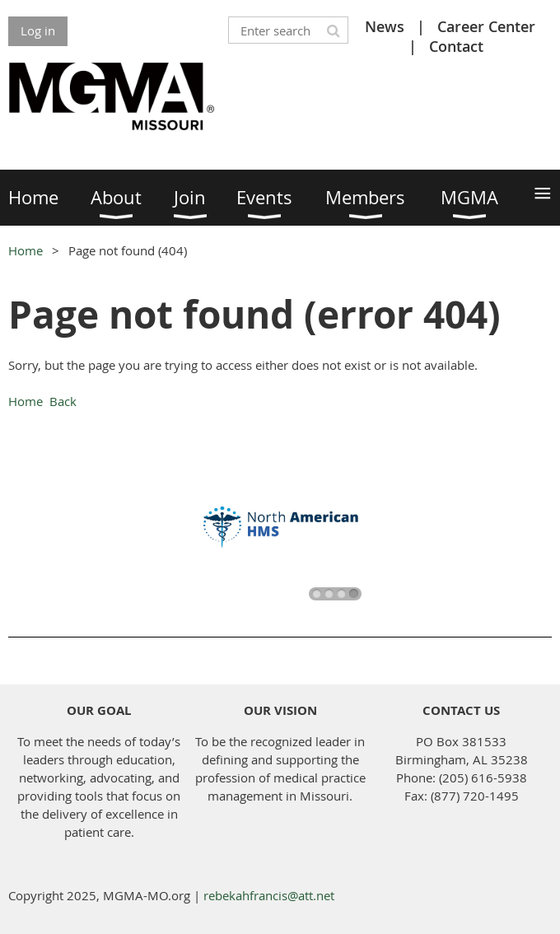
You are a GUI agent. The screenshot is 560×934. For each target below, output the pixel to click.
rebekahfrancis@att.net (269, 895)
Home (26, 250)
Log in (38, 30)
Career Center (486, 26)
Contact (456, 46)
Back (63, 401)
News (385, 26)
